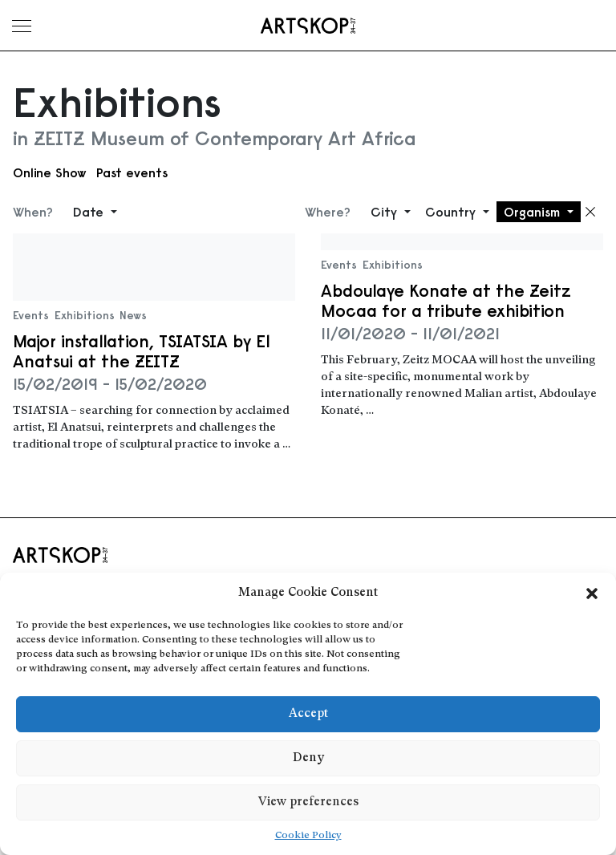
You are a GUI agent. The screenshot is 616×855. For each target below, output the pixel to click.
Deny (308, 758)
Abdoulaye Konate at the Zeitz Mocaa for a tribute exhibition (446, 301)
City (386, 212)
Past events (132, 172)
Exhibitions (85, 315)
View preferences (308, 802)
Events (31, 315)
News (133, 315)
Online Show (50, 172)
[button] (592, 594)
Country (452, 212)
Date (90, 212)
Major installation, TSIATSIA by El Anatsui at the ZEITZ (142, 351)
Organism (534, 212)
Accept (308, 714)
